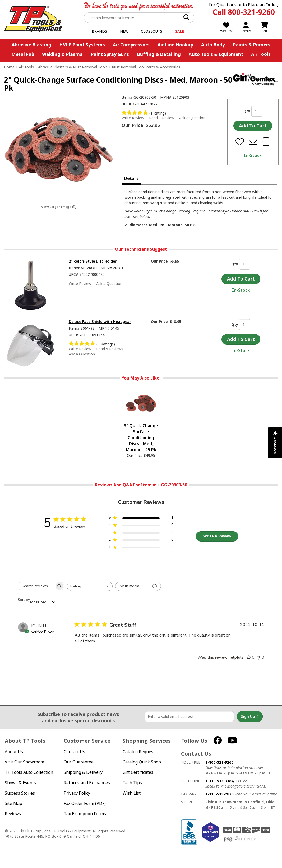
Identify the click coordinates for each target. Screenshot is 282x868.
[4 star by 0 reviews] (141, 526)
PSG (240, 839)
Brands (99, 31)
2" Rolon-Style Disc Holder (93, 261)
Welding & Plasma (62, 54)
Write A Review (217, 536)
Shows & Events (20, 783)
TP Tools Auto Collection (29, 772)
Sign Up (250, 717)
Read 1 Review (162, 118)
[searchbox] (36, 586)
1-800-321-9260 (219, 762)
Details (131, 178)
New (124, 31)
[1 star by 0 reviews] (141, 548)
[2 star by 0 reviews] (141, 541)
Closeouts (152, 31)
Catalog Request (139, 752)
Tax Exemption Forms (85, 814)
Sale (180, 31)
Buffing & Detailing (159, 54)
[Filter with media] (138, 586)
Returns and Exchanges (87, 783)
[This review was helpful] (249, 657)
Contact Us (74, 752)
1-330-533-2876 (219, 794)
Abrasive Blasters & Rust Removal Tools (73, 67)
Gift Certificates (138, 772)
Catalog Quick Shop (142, 762)
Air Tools (261, 54)
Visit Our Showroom (24, 762)
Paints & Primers (252, 45)
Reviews (13, 814)
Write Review (133, 118)
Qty (247, 111)
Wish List (132, 793)
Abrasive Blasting (31, 45)
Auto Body (213, 45)
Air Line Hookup (175, 45)
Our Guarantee (79, 762)
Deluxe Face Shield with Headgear (100, 322)
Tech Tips (132, 783)
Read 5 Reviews (110, 349)
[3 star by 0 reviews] (141, 533)
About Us (14, 752)
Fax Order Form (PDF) (85, 803)
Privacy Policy (77, 793)
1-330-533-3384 (219, 781)
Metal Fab (23, 54)
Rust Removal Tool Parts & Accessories (146, 67)
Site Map (13, 803)
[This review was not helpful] (258, 657)
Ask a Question (192, 118)
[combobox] (90, 586)
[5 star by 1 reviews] (141, 518)
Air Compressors (131, 45)
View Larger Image (59, 207)
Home (9, 67)
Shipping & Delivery (83, 772)
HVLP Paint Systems (82, 45)
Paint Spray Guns (110, 54)
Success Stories (20, 793)
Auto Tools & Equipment (216, 54)
